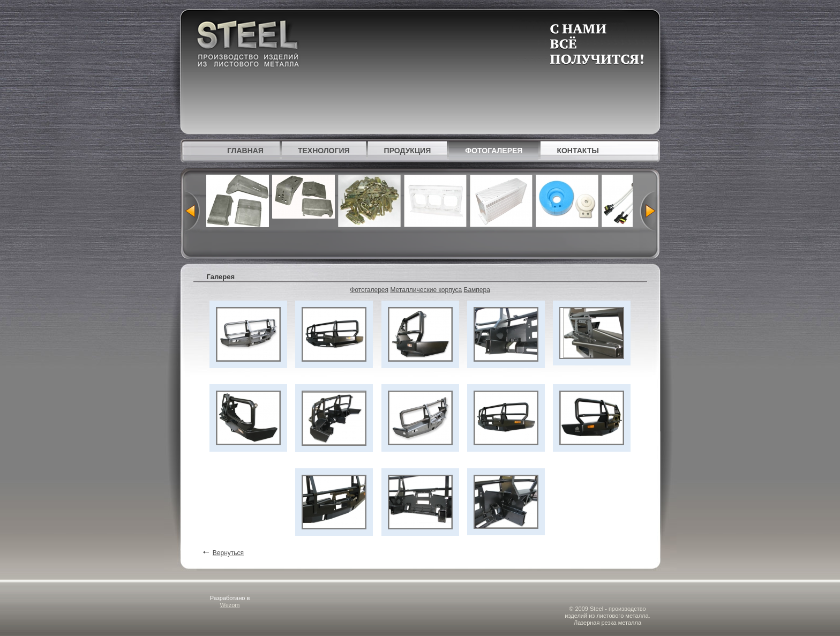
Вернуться (228, 553)
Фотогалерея (494, 151)
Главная (245, 151)
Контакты (577, 151)
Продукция (408, 151)
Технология (324, 151)
